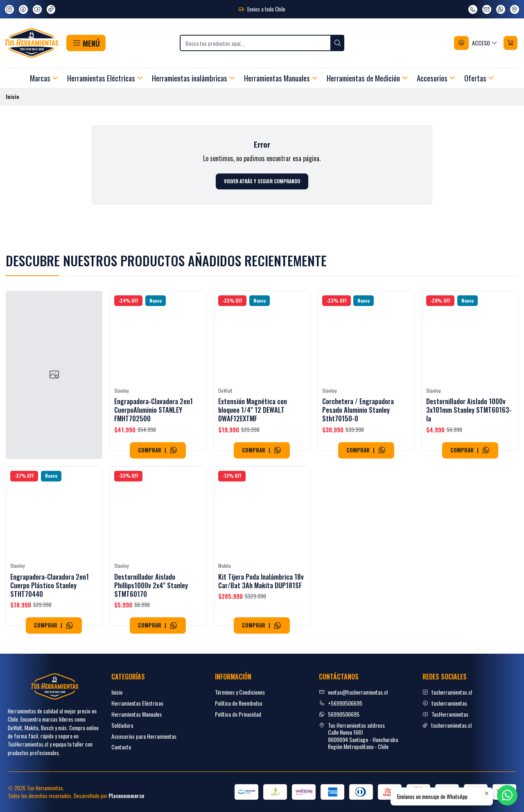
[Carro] (510, 43)
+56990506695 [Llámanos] (341, 703)
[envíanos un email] (487, 9)
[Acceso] (476, 43)
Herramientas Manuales (137, 714)
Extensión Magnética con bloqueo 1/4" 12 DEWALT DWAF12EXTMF (253, 434)
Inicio (117, 692)
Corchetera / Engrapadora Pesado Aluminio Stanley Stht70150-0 (358, 445)
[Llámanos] (473, 9)
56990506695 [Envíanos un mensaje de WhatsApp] (339, 714)
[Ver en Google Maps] (515, 9)
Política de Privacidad (238, 714)
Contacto (121, 747)
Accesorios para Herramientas (144, 736)
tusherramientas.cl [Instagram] (447, 692)
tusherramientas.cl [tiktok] (447, 725)
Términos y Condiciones (240, 692)
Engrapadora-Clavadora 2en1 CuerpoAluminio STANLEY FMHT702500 (154, 424)
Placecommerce (126, 796)
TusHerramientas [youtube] (445, 714)
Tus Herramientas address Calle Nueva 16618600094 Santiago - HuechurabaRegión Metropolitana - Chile (358, 736)
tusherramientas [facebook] (445, 703)
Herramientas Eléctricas (137, 703)
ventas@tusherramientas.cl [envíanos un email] (353, 692)
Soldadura (122, 725)
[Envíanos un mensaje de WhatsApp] (501, 9)
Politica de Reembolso (238, 703)
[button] (86, 43)
